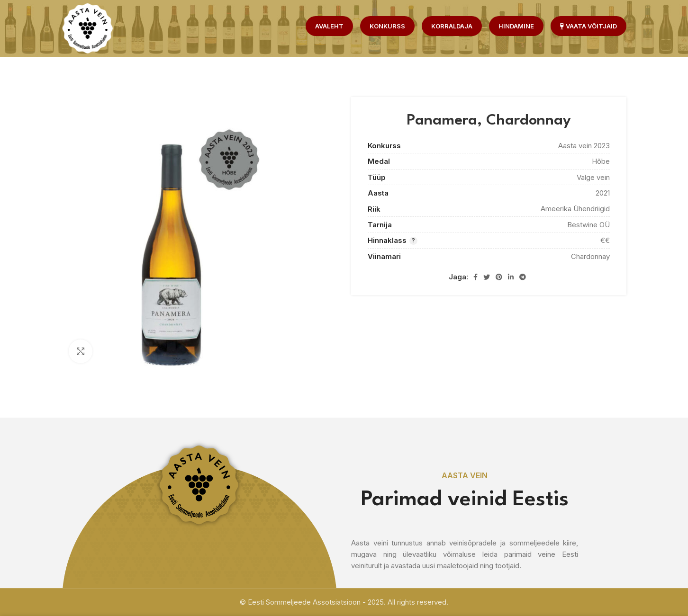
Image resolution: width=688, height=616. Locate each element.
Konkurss (387, 26)
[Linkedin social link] (511, 277)
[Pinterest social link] (499, 277)
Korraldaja (452, 26)
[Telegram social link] (523, 277)
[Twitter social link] (487, 277)
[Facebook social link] (475, 277)
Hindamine (516, 26)
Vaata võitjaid (588, 26)
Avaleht (329, 26)
